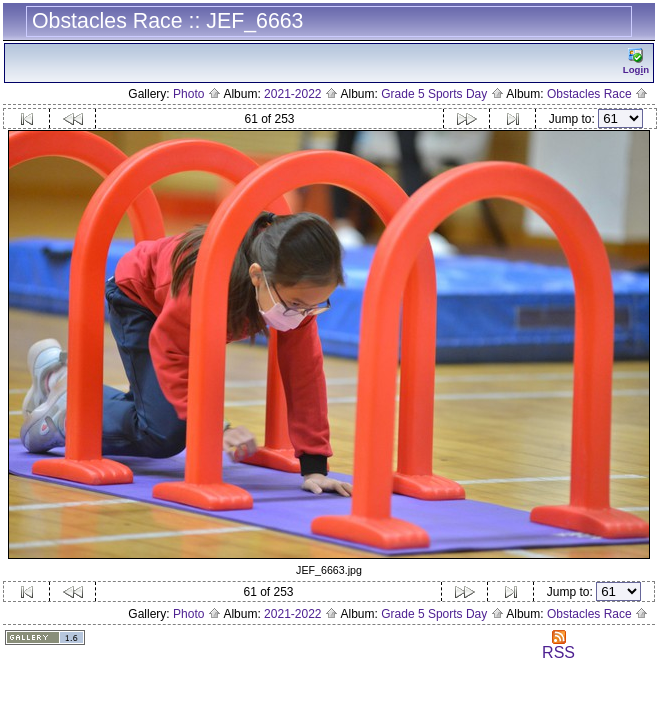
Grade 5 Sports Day (442, 94)
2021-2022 (301, 94)
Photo (197, 94)
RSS (558, 645)
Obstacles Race (597, 94)
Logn (636, 61)
